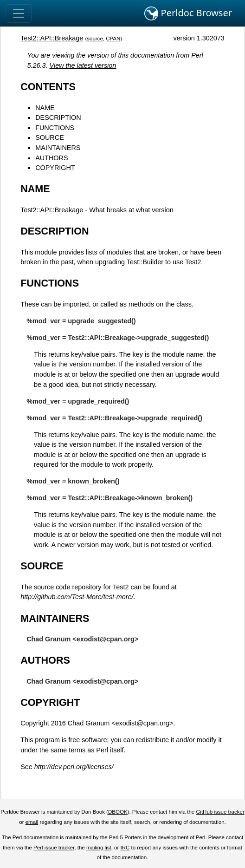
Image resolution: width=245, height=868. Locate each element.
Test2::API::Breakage (52, 38)
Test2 (193, 262)
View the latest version (83, 65)
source (95, 39)
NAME (45, 108)
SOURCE (50, 137)
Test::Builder (145, 262)
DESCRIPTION (58, 117)
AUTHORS (52, 158)
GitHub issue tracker (220, 812)
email (32, 822)
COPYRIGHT (55, 168)
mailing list (99, 848)
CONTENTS (48, 87)
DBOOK (118, 812)
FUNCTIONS (55, 128)
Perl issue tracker (54, 848)
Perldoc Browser (188, 13)
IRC (125, 848)
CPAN (113, 39)
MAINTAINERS (58, 148)
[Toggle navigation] (19, 13)
